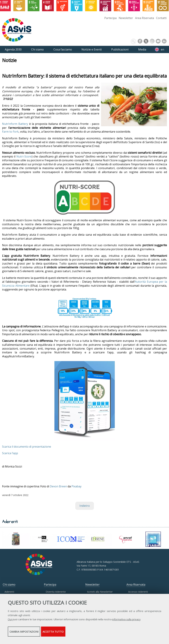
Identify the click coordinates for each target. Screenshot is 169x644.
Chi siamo (9, 585)
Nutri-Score (24, 156)
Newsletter (126, 18)
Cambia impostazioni (35, 634)
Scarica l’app (10, 453)
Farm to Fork (10, 132)
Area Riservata (145, 18)
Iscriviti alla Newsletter (100, 592)
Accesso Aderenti (138, 592)
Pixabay (76, 486)
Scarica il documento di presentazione (27, 447)
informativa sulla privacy (126, 622)
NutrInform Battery (15, 124)
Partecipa (110, 18)
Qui (10, 622)
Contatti (161, 18)
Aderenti (9, 592)
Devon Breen (58, 486)
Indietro (85, 506)
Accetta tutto (97, 634)
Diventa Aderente (56, 592)
